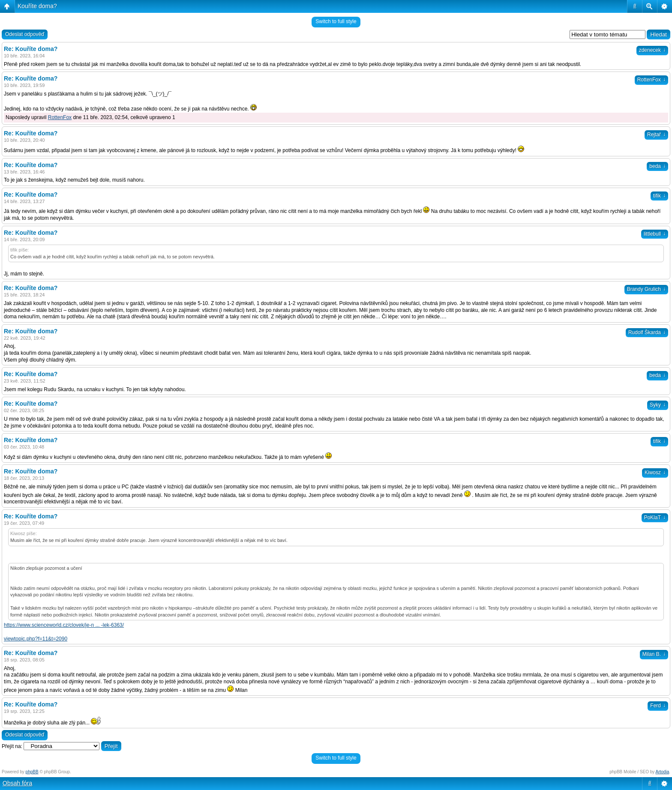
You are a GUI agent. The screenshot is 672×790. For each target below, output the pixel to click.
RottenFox (651, 80)
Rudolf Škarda (647, 332)
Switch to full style (336, 21)
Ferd (658, 706)
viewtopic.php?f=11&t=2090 (36, 639)
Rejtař (656, 135)
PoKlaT (655, 518)
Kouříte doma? (37, 6)
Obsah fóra (17, 783)
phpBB (32, 772)
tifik (659, 196)
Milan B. (654, 654)
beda (657, 166)
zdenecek (652, 50)
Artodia (663, 772)
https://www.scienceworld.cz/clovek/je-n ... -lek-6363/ (64, 625)
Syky (658, 405)
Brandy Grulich (646, 289)
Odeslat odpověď (25, 34)
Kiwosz (655, 473)
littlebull (655, 234)
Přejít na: (12, 746)
